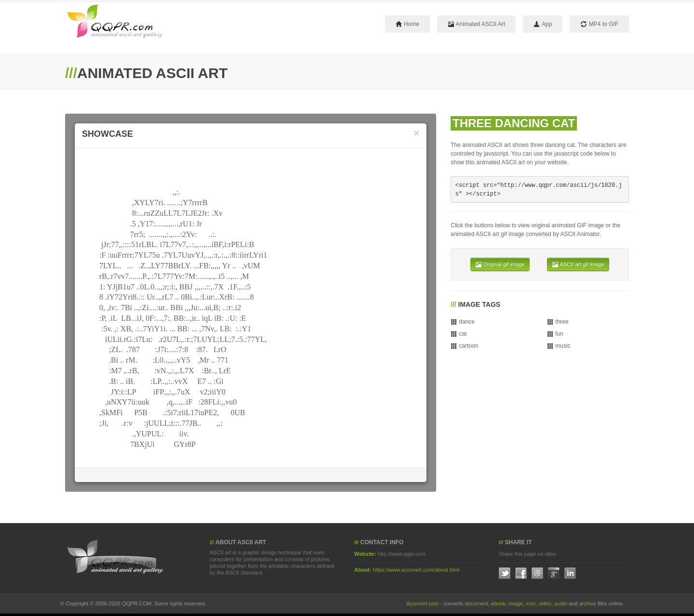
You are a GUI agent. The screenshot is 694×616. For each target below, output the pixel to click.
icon (531, 603)
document (477, 603)
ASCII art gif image (578, 264)
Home (407, 24)
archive (587, 603)
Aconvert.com (422, 603)
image (516, 603)
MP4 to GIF (599, 24)
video (545, 603)
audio (561, 603)
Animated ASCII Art (476, 24)
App (543, 24)
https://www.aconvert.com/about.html (416, 570)
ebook (498, 603)
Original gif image (500, 264)
